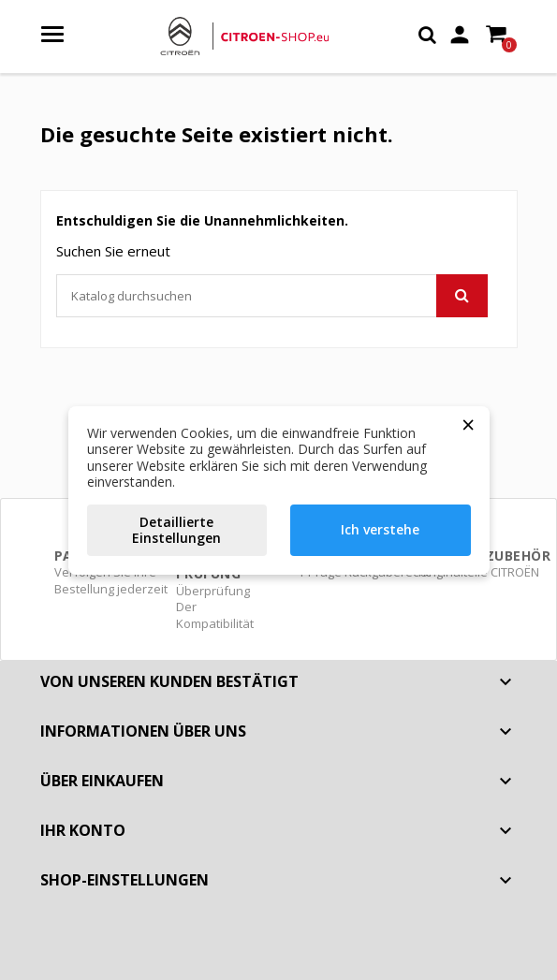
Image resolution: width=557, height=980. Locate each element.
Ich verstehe (380, 529)
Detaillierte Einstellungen (176, 530)
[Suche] (272, 296)
